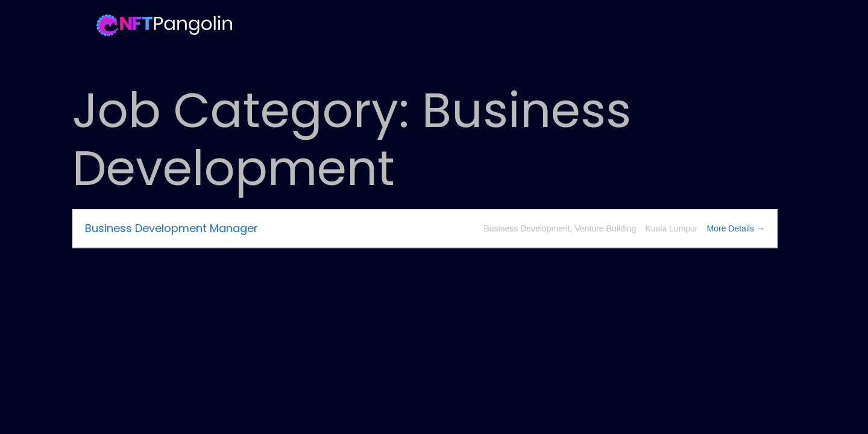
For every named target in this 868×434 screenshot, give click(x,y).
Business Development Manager (171, 228)
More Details (736, 228)
